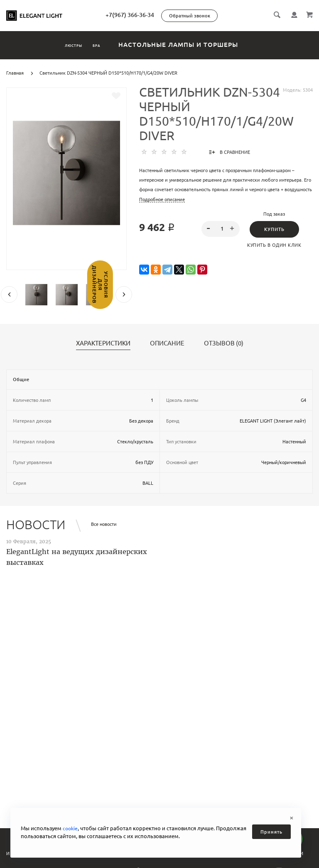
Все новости (104, 524)
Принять (271, 832)
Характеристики (103, 343)
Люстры (63, 45)
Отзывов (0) (224, 343)
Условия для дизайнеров (7, 305)
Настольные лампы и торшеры (203, 45)
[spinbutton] (221, 229)
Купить (274, 229)
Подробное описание (162, 199)
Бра (111, 45)
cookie (71, 828)
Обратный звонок (224, 16)
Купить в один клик (274, 245)
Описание (167, 343)
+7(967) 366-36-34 (164, 15)
